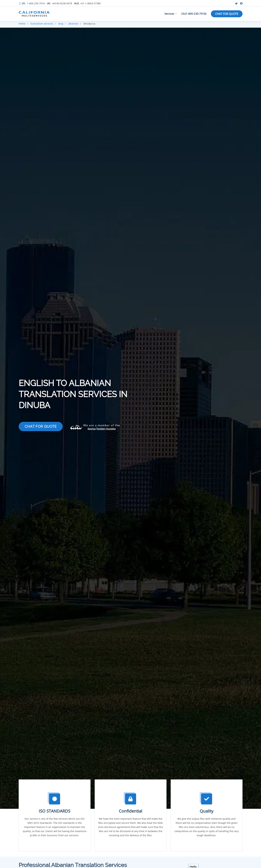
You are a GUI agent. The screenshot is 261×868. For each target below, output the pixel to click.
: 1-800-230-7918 (33, 3)
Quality (207, 811)
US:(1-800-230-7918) (194, 14)
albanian (73, 24)
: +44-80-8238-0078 (59, 3)
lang (61, 24)
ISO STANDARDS (54, 811)
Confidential (130, 811)
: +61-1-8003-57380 (87, 3)
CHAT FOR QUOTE (227, 14)
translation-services (42, 24)
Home (22, 24)
